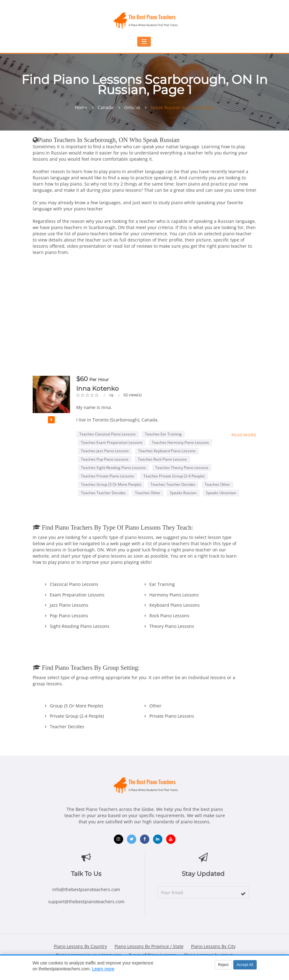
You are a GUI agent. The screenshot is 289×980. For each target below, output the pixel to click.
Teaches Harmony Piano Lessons (180, 442)
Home (81, 108)
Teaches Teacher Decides (173, 484)
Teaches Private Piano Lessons (107, 476)
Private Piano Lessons (172, 716)
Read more (244, 435)
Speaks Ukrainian (221, 493)
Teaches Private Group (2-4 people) (174, 476)
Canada (106, 108)
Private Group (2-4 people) (77, 716)
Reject (223, 965)
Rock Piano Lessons (169, 616)
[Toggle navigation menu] (144, 42)
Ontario (132, 108)
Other (155, 706)
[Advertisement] (145, 317)
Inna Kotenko (98, 389)
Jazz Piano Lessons (69, 605)
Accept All (245, 965)
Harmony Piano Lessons (174, 595)
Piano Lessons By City (213, 946)
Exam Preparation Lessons (77, 595)
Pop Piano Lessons (69, 616)
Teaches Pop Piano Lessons (105, 459)
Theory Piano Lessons (172, 626)
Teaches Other (217, 484)
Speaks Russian (183, 493)
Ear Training (162, 584)
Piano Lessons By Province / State (149, 946)
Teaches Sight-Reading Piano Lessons (113, 468)
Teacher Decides (67, 727)
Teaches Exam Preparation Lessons (112, 442)
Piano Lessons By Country (80, 946)
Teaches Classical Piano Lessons (107, 434)
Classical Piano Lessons (74, 584)
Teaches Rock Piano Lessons (162, 459)
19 (112, 395)
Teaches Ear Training (163, 434)
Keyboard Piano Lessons (175, 605)
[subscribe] (243, 894)
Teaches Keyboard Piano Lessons (167, 451)
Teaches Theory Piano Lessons (182, 468)
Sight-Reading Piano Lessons (80, 626)
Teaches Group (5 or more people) (111, 484)
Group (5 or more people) (76, 706)
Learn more (103, 969)
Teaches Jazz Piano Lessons (105, 451)
